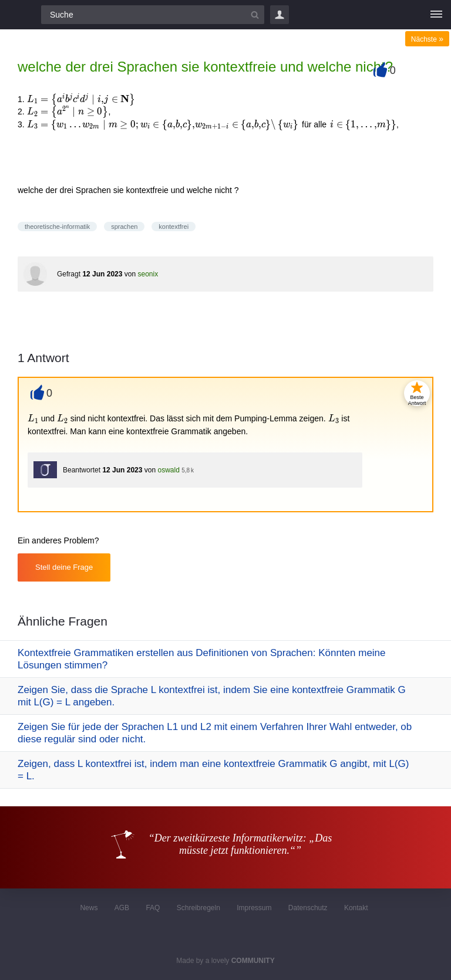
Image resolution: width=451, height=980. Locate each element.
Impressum (254, 908)
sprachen (124, 227)
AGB (122, 908)
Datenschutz (308, 908)
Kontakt (356, 908)
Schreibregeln (198, 908)
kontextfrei (174, 227)
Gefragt (69, 274)
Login (280, 15)
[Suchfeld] (153, 15)
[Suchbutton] (255, 15)
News (89, 908)
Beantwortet (82, 470)
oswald (168, 470)
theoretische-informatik (57, 227)
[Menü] (436, 15)
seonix (148, 274)
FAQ (153, 908)
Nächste (427, 39)
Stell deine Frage (64, 567)
